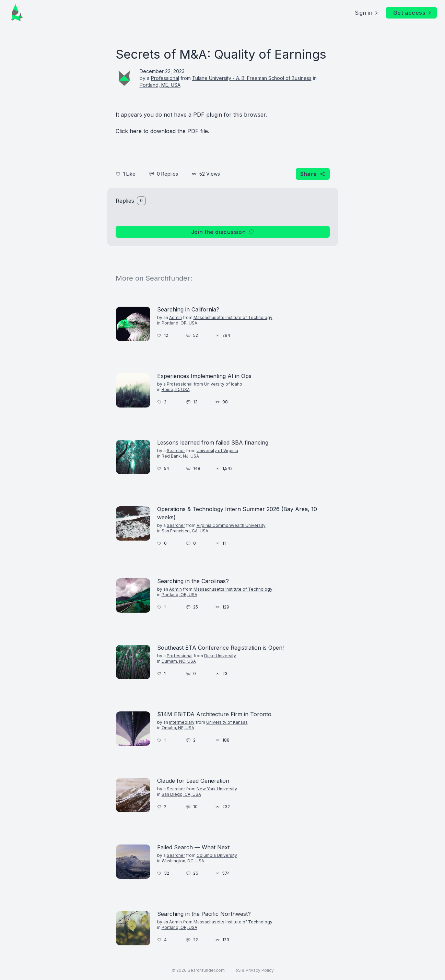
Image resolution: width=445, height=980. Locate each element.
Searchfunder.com (206, 970)
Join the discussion (223, 232)
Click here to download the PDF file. (162, 131)
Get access (413, 13)
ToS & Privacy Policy (253, 970)
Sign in (367, 13)
